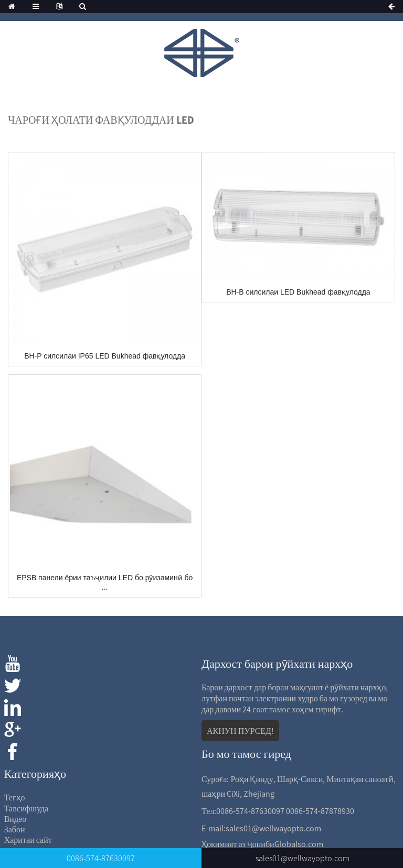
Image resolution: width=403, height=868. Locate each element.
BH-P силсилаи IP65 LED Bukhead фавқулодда (105, 356)
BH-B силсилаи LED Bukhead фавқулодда (298, 292)
